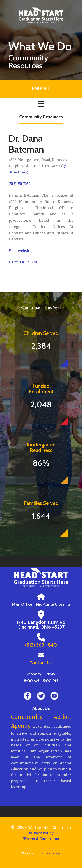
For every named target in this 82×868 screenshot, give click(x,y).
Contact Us (41, 663)
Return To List (25, 262)
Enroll (41, 89)
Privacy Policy (41, 833)
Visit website (20, 251)
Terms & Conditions (41, 839)
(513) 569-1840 (41, 645)
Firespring (51, 853)
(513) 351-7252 (20, 184)
